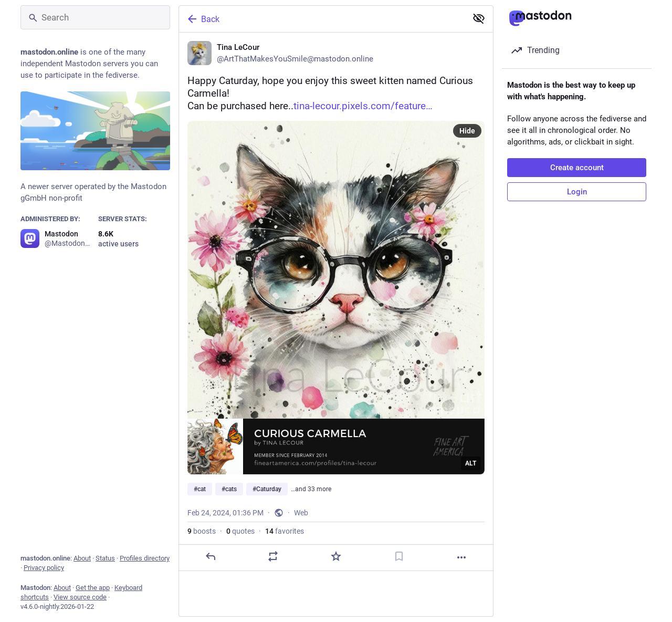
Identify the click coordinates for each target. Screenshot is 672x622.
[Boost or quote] (273, 556)
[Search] (95, 17)
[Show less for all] (479, 18)
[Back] (322, 19)
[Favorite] (336, 556)
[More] (461, 557)
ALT (471, 463)
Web (301, 513)
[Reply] (211, 556)
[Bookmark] (399, 556)
